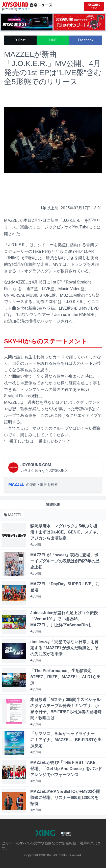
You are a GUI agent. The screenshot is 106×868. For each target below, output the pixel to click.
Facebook (86, 40)
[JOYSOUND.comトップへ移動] (94, 6)
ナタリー (24, 9)
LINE (53, 40)
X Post (20, 40)
